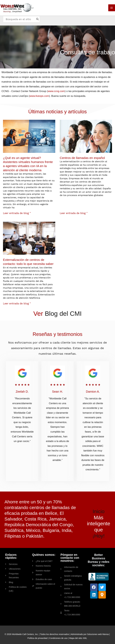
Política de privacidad (37, 635)
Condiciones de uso (58, 635)
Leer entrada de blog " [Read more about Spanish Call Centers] (74, 214)
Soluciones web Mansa (98, 631)
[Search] (38, 20)
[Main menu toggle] (112, 8)
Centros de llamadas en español (82, 158)
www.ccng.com (56, 92)
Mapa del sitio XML (78, 635)
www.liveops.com (39, 97)
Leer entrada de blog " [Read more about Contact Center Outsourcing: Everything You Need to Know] (17, 304)
